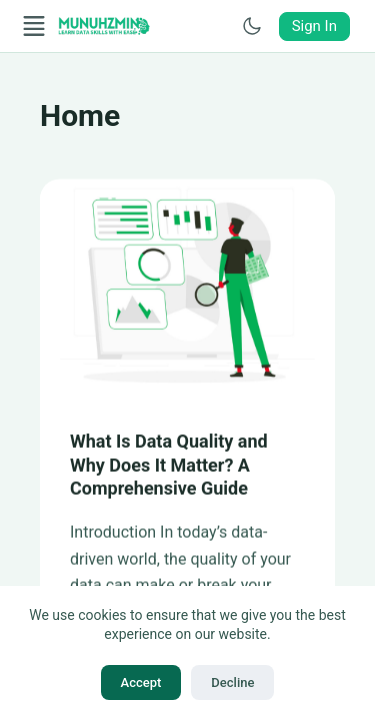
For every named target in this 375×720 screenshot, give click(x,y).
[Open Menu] (34, 26)
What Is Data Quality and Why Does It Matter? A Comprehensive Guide (169, 466)
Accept (141, 682)
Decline (232, 682)
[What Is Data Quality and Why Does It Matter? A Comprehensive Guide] (187, 290)
